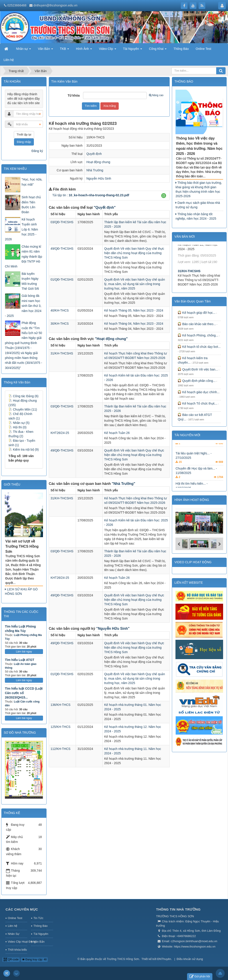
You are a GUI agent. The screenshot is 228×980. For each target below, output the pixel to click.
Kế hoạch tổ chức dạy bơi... (199, 347)
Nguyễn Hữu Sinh (99, 178)
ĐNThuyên (164, 959)
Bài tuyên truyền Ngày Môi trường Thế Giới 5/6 (30, 281)
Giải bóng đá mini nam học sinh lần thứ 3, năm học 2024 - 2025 (23, 306)
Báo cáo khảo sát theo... (197, 324)
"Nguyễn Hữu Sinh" (113, 629)
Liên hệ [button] (9, 60)
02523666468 (17, 5)
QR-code (11, 960)
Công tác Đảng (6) (23, 396)
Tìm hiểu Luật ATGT (20, 660)
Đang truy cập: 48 (34, 960)
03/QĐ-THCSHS (62, 222)
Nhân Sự (14, 934)
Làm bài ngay (24, 652)
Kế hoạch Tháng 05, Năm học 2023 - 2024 (134, 310)
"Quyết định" (105, 208)
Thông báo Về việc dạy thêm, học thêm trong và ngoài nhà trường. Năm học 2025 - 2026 (199, 146)
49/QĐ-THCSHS (62, 249)
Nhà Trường (95, 170)
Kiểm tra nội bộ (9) (24, 450)
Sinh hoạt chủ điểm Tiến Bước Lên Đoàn (31, 205)
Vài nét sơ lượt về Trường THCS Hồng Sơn (22, 546)
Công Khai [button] (158, 50)
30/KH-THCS (60, 324)
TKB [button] (64, 50)
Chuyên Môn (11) (23, 409)
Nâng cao (156, 95)
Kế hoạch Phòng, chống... (198, 335)
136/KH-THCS (60, 705)
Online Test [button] (204, 49)
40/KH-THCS (60, 310)
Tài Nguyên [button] (133, 50)
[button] (164, 196)
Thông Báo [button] (181, 49)
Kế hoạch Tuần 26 (117, 433)
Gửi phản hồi (200, 977)
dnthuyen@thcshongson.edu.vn (55, 5)
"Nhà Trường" (124, 484)
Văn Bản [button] (45, 50)
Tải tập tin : (91, 195)
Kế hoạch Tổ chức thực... (197, 403)
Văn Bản (39, 942)
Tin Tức (38, 918)
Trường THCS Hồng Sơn (123, 959)
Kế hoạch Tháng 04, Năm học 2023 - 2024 (134, 324)
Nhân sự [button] (23, 50)
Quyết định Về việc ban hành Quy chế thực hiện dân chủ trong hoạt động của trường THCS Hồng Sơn (134, 253)
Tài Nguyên (41, 934)
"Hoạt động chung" (111, 339)
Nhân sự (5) (19, 423)
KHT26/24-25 (60, 433)
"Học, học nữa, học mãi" (32, 182)
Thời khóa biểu (17, 950)
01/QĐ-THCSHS (62, 279)
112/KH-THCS (60, 749)
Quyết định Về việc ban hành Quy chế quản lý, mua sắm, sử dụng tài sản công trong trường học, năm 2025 (135, 284)
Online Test (15, 918)
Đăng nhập (24, 142)
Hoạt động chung (98, 162)
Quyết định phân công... (197, 381)
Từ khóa (74, 95)
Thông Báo (41, 926)
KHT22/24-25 (187, 250)
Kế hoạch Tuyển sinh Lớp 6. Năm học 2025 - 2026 (21, 229)
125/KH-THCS (60, 727)
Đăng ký (37, 151)
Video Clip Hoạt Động (17, 942)
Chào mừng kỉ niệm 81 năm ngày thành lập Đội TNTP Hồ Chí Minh (23, 257)
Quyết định (94, 154)
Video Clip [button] (107, 50)
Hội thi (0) (17, 427)
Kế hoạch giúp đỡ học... (196, 313)
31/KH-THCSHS (62, 353)
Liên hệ (12, 926)
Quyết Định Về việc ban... (198, 369)
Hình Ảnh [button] (84, 50)
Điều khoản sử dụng (190, 959)
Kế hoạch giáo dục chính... (198, 392)
